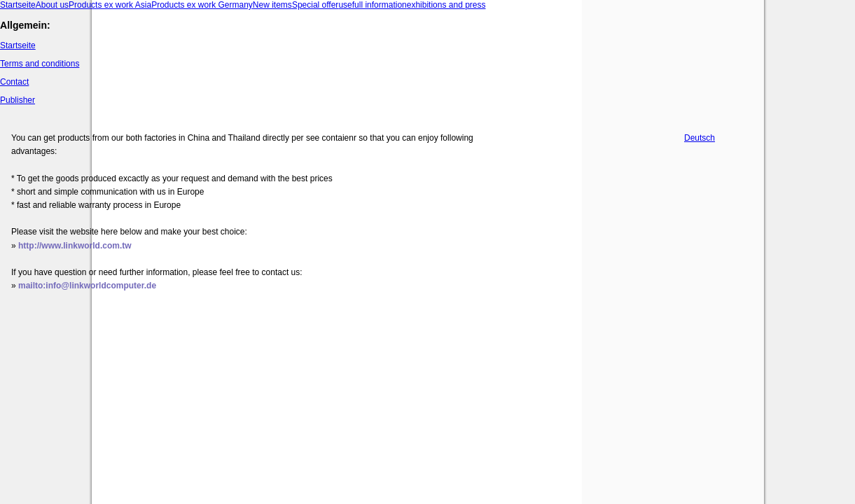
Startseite (18, 5)
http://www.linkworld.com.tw (75, 246)
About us (52, 5)
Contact (14, 82)
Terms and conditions (40, 64)
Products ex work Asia (110, 5)
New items (272, 5)
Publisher (18, 100)
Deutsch (700, 138)
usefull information (372, 5)
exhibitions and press (446, 5)
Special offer (315, 5)
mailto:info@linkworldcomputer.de (87, 286)
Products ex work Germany (202, 5)
